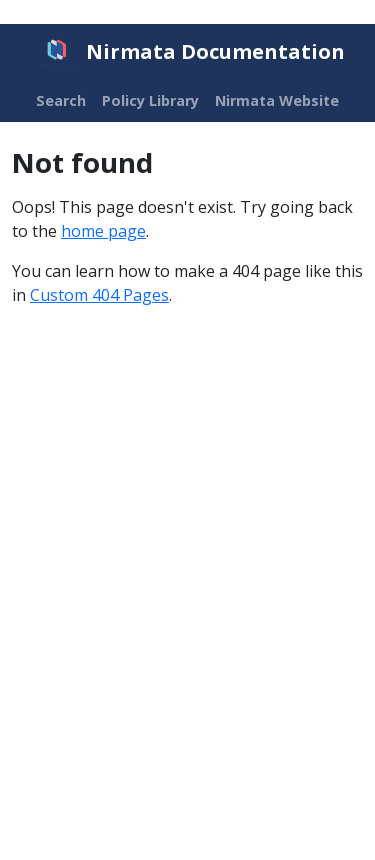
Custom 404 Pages (99, 295)
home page (103, 231)
